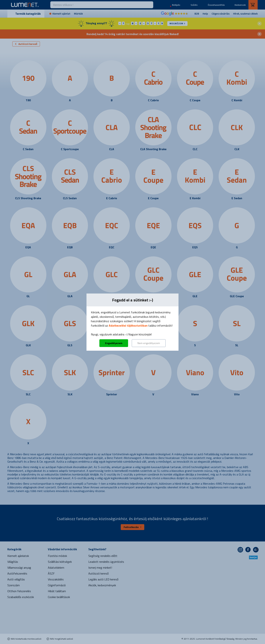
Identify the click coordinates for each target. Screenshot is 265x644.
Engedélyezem (114, 343)
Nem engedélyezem (149, 343)
